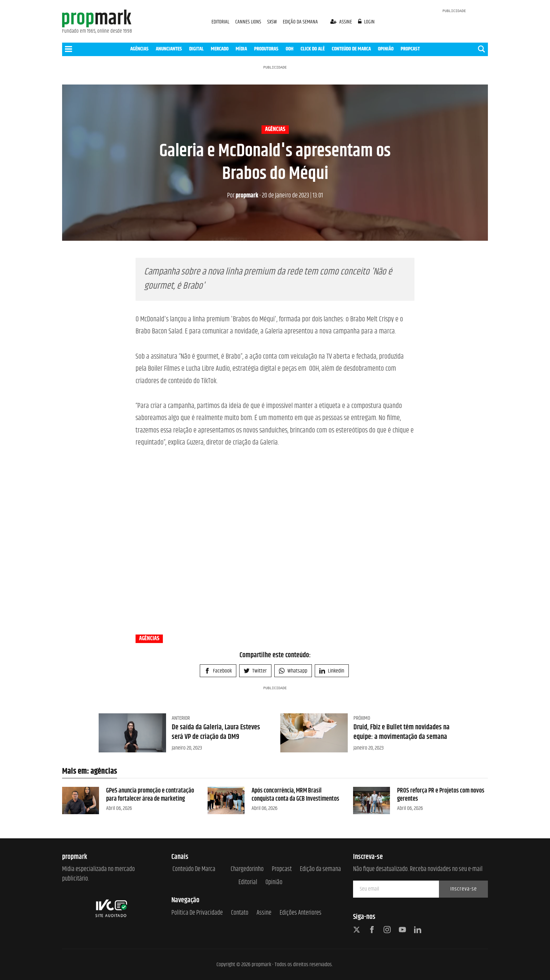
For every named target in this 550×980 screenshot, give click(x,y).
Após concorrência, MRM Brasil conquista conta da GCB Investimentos (295, 795)
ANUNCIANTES (169, 49)
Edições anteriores (301, 913)
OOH (290, 49)
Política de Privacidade (197, 913)
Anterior (181, 718)
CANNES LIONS (249, 22)
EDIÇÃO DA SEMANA (300, 22)
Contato (240, 913)
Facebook (218, 671)
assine (342, 22)
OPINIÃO (386, 49)
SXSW (273, 22)
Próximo (362, 718)
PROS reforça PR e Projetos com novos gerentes (441, 795)
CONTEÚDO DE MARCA (351, 49)
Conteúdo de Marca (194, 869)
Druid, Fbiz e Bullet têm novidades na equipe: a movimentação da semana (401, 732)
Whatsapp (293, 671)
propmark (243, 196)
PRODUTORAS (266, 49)
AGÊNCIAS (139, 49)
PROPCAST (410, 49)
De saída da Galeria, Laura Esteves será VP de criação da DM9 (216, 732)
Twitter (255, 671)
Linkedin (332, 671)
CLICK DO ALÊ (313, 49)
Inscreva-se (464, 889)
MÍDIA (241, 49)
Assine (264, 913)
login (367, 22)
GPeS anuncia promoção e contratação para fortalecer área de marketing (150, 795)
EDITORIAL (220, 22)
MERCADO (220, 49)
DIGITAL (196, 49)
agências (275, 130)
